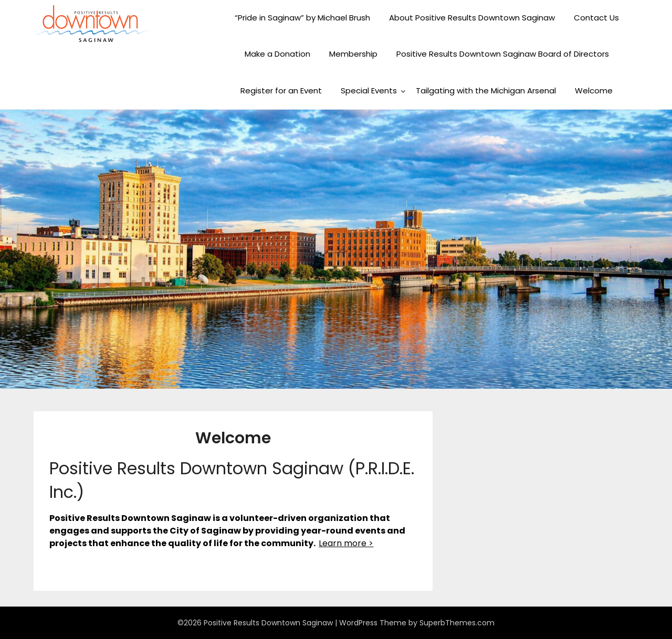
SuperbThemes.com (457, 623)
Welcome (594, 90)
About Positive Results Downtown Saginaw (472, 18)
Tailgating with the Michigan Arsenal (486, 90)
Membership (353, 54)
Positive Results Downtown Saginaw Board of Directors (503, 54)
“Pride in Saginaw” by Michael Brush (302, 18)
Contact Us (596, 18)
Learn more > (346, 543)
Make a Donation (277, 54)
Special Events (369, 90)
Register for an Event (281, 90)
